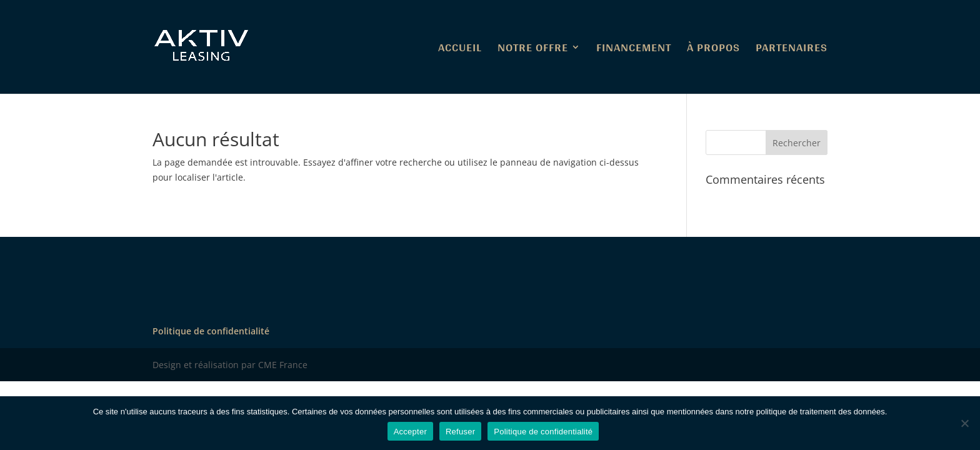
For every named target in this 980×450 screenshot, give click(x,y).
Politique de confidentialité (211, 331)
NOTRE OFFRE (533, 50)
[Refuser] (964, 423)
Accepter (410, 432)
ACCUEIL (460, 50)
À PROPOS (713, 50)
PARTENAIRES (792, 50)
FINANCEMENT (634, 50)
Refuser (460, 432)
